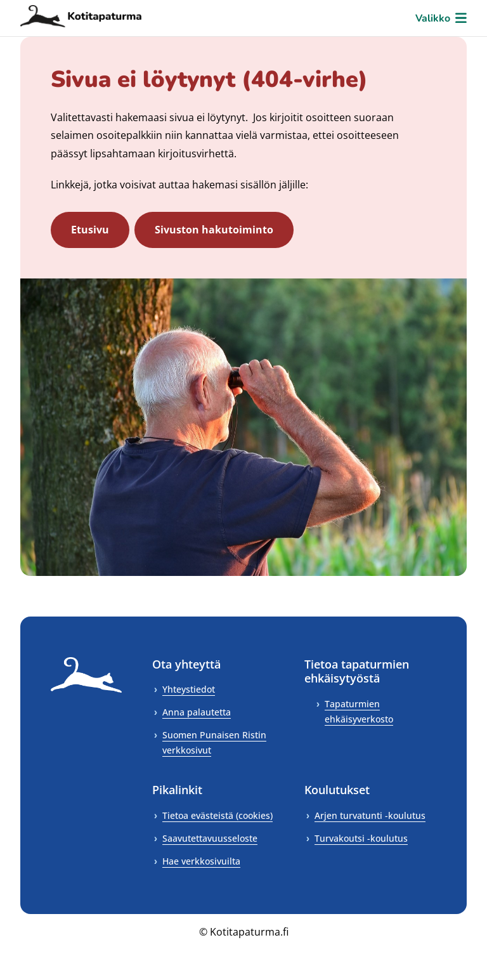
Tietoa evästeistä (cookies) (218, 815)
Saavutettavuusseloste (210, 838)
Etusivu (90, 230)
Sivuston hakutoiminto (214, 230)
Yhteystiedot (189, 689)
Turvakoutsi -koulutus (361, 838)
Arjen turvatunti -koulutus (370, 815)
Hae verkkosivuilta (201, 861)
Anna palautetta (197, 712)
